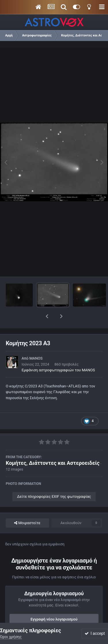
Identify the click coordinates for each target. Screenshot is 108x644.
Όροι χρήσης (11, 637)
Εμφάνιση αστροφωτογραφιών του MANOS (58, 355)
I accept (95, 633)
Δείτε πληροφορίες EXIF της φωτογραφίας (54, 482)
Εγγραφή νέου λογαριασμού (54, 604)
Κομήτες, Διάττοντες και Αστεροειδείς (53, 448)
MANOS (36, 343)
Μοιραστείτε (27, 508)
